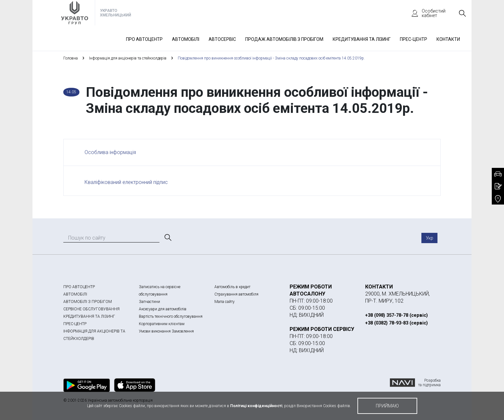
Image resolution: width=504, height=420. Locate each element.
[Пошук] (167, 238)
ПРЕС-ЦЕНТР (75, 324)
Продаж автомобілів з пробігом (284, 39)
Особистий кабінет (426, 13)
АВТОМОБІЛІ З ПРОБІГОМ (88, 302)
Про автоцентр (144, 39)
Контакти (448, 39)
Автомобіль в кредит (232, 287)
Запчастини (149, 302)
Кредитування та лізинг (362, 39)
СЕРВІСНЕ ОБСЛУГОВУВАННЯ (91, 309)
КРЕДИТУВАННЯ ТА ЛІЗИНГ (89, 316)
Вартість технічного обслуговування (171, 316)
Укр (430, 238)
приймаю (387, 406)
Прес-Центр (414, 39)
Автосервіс (222, 39)
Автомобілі (186, 39)
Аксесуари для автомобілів (163, 309)
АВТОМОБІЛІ (75, 294)
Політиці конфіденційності (256, 406)
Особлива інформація (110, 152)
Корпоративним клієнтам (162, 324)
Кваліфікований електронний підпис (126, 182)
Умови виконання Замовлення (166, 331)
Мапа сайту (225, 302)
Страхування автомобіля (236, 294)
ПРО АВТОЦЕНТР (79, 287)
